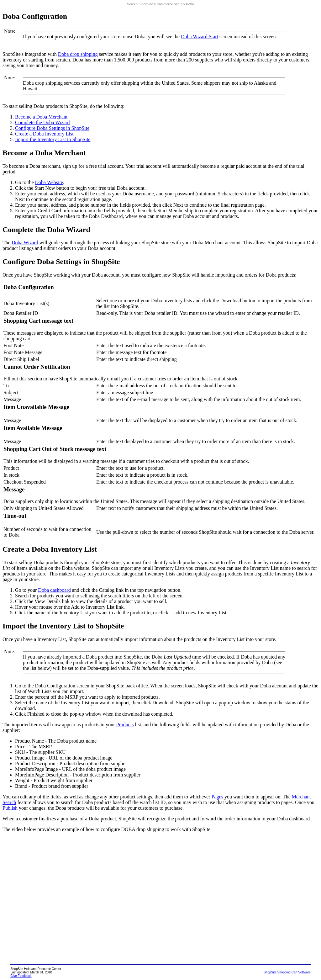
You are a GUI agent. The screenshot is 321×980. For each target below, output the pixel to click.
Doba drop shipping (78, 54)
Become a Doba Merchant (41, 117)
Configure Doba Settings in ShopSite (52, 128)
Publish (10, 808)
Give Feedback (21, 976)
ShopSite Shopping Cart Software (287, 972)
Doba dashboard (54, 590)
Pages (217, 797)
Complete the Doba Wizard (42, 122)
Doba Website (49, 182)
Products (125, 725)
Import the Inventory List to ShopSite (53, 139)
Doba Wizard (25, 243)
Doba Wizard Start (200, 37)
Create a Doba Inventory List (44, 134)
